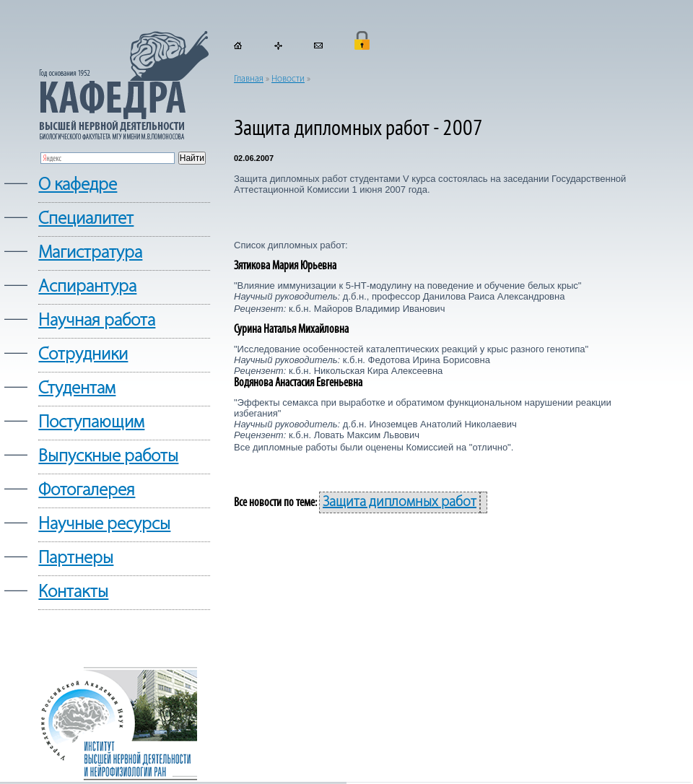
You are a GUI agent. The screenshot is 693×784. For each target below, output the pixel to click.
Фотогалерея (87, 491)
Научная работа (97, 321)
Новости (288, 79)
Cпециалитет (86, 219)
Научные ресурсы (104, 524)
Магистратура (90, 253)
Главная (249, 79)
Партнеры (76, 558)
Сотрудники (83, 355)
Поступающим (91, 423)
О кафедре (78, 185)
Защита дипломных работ (400, 502)
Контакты (73, 592)
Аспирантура (87, 287)
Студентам (77, 389)
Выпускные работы (108, 457)
